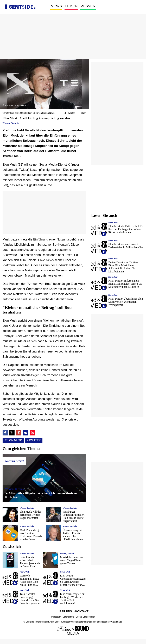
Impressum (56, 617)
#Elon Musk (13, 440)
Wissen (88, 6)
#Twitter (34, 440)
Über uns (65, 611)
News (56, 6)
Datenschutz (68, 617)
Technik (15, 123)
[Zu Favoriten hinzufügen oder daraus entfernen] (69, 113)
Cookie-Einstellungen (85, 617)
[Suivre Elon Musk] (81, 113)
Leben (71, 6)
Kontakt (82, 611)
